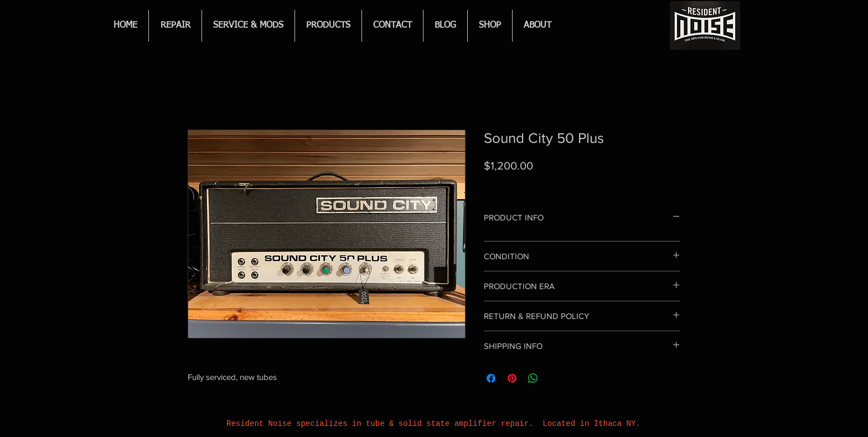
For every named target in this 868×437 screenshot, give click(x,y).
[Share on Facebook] (491, 378)
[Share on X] (554, 378)
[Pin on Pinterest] (512, 378)
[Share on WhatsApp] (533, 378)
